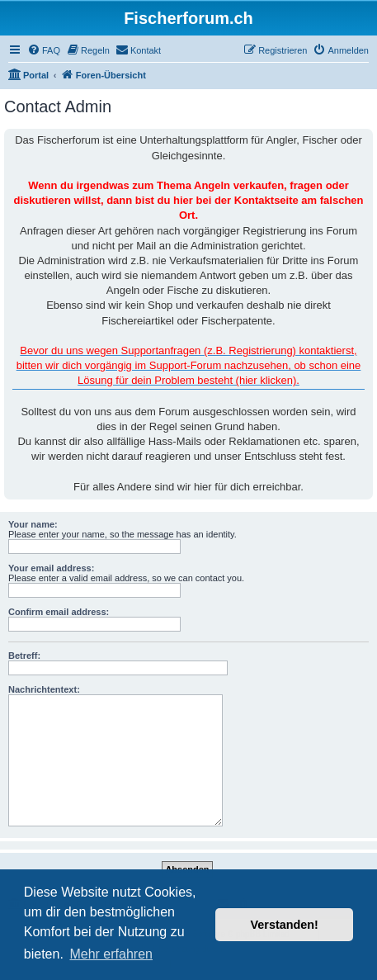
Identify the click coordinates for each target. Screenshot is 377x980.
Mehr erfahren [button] (111, 954)
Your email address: (51, 568)
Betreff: (24, 656)
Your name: (33, 524)
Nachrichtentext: (44, 689)
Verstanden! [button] (285, 925)
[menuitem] (44, 50)
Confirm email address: (59, 612)
